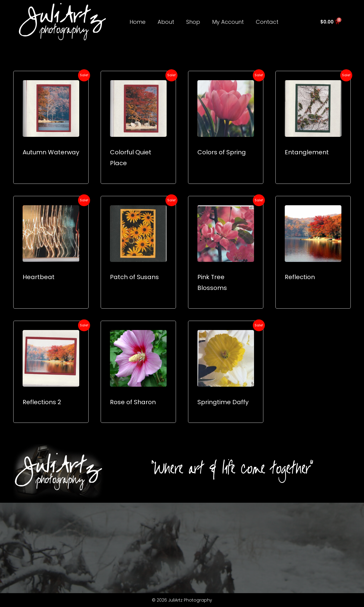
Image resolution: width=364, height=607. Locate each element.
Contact (267, 22)
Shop (193, 22)
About (166, 22)
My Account (228, 22)
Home (138, 22)
